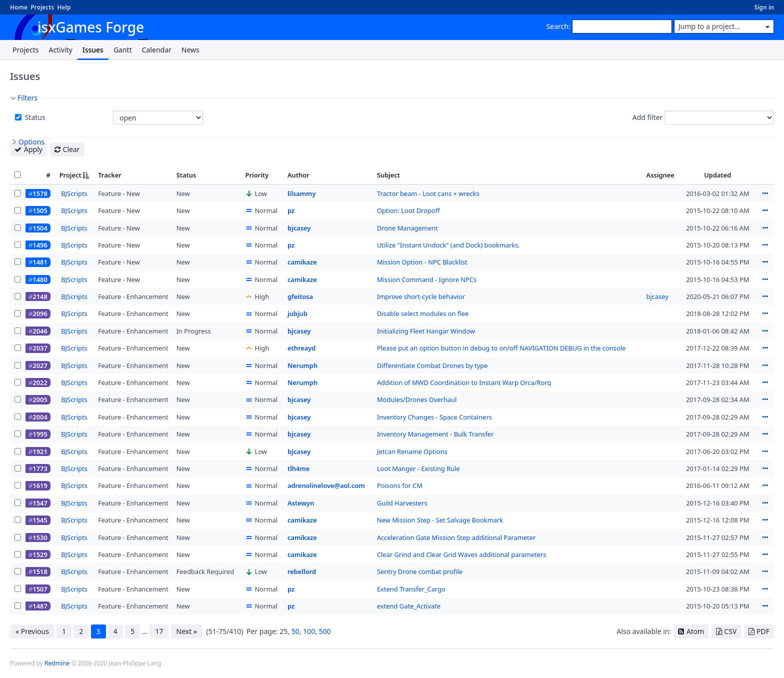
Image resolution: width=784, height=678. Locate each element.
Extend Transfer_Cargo (411, 589)
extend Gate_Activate (409, 606)
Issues (93, 50)
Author (298, 175)
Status (34, 117)
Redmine (57, 663)
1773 (40, 468)
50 (295, 631)
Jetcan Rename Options (412, 451)
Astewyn (301, 503)
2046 (40, 331)
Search (557, 26)
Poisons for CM (400, 485)
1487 (40, 606)
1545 (40, 520)
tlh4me (298, 468)
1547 (40, 503)
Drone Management (407, 228)
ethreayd (301, 348)
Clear (71, 149)
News (190, 50)
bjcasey (299, 228)
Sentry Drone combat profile (420, 571)
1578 (40, 193)
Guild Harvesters (402, 503)
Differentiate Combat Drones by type (432, 365)
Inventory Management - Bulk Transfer (435, 434)
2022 (40, 382)
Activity (60, 50)
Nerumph (302, 365)
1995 (40, 434)
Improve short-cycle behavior (421, 296)
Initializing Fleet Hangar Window (426, 331)
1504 (40, 228)
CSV (730, 631)
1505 (40, 210)
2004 (40, 417)
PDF (763, 631)
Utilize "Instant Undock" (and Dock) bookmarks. (448, 245)
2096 (40, 313)
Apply (33, 149)
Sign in (764, 7)
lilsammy (302, 193)
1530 (40, 537)
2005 (40, 399)
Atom (695, 631)
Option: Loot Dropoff (408, 210)
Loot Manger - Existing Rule (418, 468)
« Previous (32, 631)
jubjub (297, 313)
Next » (187, 631)
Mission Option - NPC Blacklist (422, 262)
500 (325, 631)
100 (309, 631)
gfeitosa (300, 296)
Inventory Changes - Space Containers (434, 417)
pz (291, 210)
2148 (40, 296)
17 (159, 631)
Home (19, 7)
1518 (40, 571)
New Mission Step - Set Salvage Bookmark (440, 520)
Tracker (110, 175)
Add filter (648, 117)
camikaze (302, 262)
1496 (40, 245)
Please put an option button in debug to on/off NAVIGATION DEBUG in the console (501, 348)
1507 (40, 589)
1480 (40, 279)
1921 (40, 451)
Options (31, 142)
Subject (388, 175)
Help (64, 7)
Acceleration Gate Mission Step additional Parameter (456, 537)
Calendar (157, 50)
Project (70, 175)
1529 (40, 554)
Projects (42, 7)
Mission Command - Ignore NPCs (427, 279)
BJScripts (74, 193)
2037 (40, 348)
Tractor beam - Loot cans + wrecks (428, 193)
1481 (40, 262)
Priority (257, 175)
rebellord (302, 571)
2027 (40, 365)
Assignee (660, 175)
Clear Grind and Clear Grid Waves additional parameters (462, 554)
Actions (765, 193)
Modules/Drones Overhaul (417, 399)
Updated (717, 175)
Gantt (123, 50)
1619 (40, 485)
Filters (27, 98)
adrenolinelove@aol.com (326, 485)
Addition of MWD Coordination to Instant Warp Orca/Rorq (464, 382)
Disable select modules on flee (423, 313)
